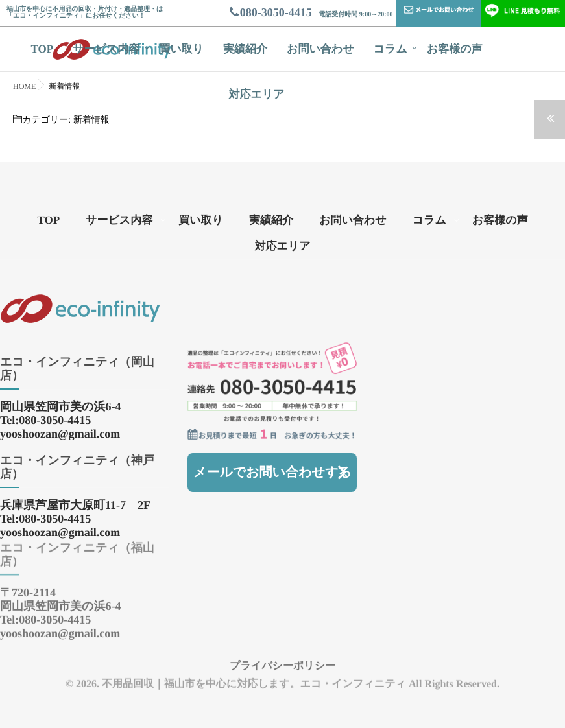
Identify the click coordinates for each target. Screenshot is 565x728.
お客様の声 (455, 49)
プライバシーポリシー (282, 658)
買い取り (181, 49)
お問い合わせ (320, 49)
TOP (42, 49)
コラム (391, 49)
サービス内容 (106, 49)
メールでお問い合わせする (272, 473)
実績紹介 (245, 49)
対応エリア (256, 94)
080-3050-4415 (270, 12)
